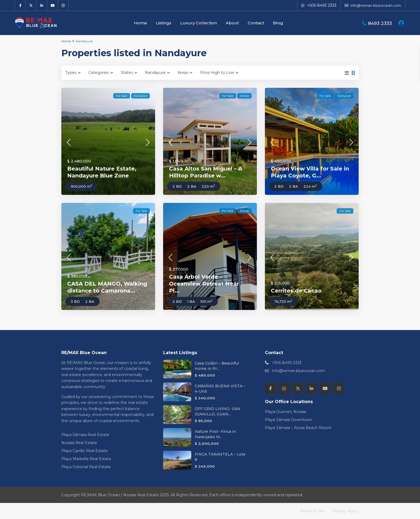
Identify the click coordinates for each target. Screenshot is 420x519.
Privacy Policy (346, 511)
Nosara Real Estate (79, 443)
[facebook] (20, 5)
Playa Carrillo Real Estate (85, 451)
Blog (278, 23)
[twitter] (31, 5)
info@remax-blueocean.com (298, 371)
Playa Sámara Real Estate (85, 435)
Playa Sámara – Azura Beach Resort (298, 428)
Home (140, 23)
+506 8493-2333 (287, 363)
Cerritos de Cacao (296, 291)
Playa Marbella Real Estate (86, 459)
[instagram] (63, 5)
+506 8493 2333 (322, 5)
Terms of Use (312, 511)
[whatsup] (284, 388)
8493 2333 (380, 23)
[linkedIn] (42, 5)
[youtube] (52, 5)
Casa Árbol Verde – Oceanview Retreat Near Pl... (204, 284)
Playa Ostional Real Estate (86, 467)
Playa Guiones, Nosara (286, 412)
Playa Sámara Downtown (288, 420)
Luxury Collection (199, 23)
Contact (256, 23)
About (232, 23)
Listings (164, 23)
